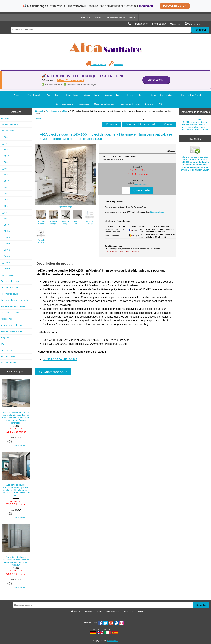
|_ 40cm (5, 150)
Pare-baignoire (73, 95)
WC (160, 104)
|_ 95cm (5, 225)
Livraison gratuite (96, 65)
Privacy (140, 612)
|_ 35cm (5, 143)
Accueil (175, 24)
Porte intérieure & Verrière (193, 95)
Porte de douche (34, 95)
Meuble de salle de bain (104, 104)
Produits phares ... (9, 356)
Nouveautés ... (7, 350)
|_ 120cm (6, 244)
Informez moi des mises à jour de (195, 158)
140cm (65, 111)
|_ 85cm (5, 212)
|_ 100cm (6, 231)
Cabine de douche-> (10, 281)
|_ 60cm (5, 175)
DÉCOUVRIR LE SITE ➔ (175, 6)
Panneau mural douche (130, 104)
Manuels (133, 17)
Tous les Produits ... (10, 363)
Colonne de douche (114, 95)
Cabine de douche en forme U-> (15, 300)
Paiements (85, 17)
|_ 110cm (6, 237)
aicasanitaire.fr (112, 641)
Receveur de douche (136, 95)
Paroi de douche (52, 111)
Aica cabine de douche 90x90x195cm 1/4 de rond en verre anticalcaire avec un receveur (16, 545)
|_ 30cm (5, 137)
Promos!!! (18, 95)
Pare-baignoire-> (8, 275)
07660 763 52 (159, 24)
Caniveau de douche (64, 104)
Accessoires (84, 104)
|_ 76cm (5, 200)
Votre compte (192, 24)
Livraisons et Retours (116, 17)
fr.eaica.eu (146, 6)
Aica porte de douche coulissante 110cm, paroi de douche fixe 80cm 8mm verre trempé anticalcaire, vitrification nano (16, 474)
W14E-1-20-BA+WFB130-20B (60, 359)
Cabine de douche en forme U (163, 95)
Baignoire (149, 104)
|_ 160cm (6, 269)
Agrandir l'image (41, 221)
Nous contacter (112, 612)
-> (9, 131)
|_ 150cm (6, 262)
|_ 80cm (5, 206)
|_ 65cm (5, 181)
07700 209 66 (141, 24)
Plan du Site (128, 612)
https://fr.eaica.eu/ (71, 80)
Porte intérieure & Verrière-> (13, 306)
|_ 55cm (5, 168)
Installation (99, 17)
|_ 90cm (5, 219)
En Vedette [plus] (16, 372)
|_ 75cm (5, 194)
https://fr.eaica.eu (157, 212)
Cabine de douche (92, 95)
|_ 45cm (5, 156)
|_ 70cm (5, 187)
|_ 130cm (6, 250)
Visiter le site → (156, 80)
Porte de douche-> (9, 125)
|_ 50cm (5, 162)
